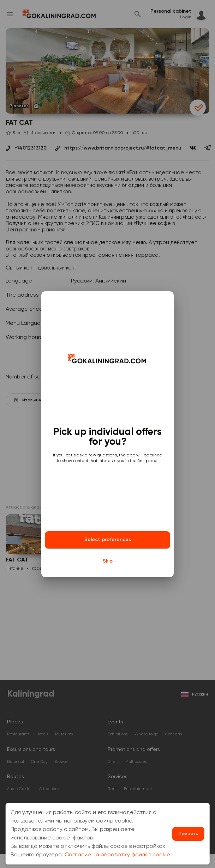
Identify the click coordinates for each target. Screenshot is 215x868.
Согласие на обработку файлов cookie (117, 855)
